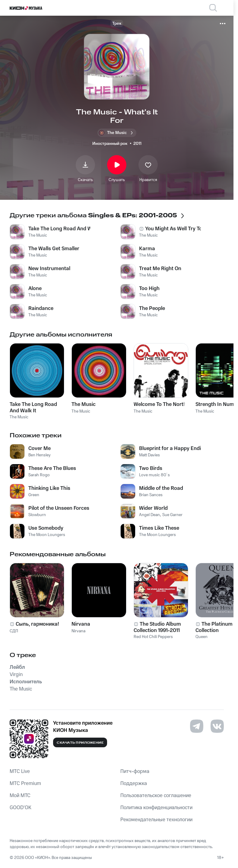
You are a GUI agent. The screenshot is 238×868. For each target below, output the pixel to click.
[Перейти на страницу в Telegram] (197, 726)
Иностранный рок (110, 144)
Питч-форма (135, 771)
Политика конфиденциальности (156, 808)
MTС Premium (25, 783)
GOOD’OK (21, 808)
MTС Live (20, 771)
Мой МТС (20, 796)
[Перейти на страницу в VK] (217, 726)
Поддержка (134, 783)
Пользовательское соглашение (156, 796)
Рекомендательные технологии (156, 820)
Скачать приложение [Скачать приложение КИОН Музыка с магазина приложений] (80, 743)
